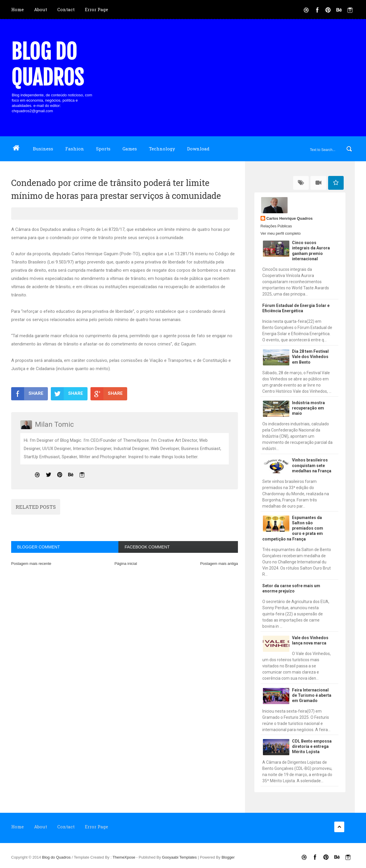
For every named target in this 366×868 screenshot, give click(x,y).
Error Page (96, 9)
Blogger (228, 857)
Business (43, 149)
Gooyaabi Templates (179, 857)
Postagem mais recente (31, 564)
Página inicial (126, 564)
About (41, 9)
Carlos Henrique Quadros (289, 218)
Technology (162, 149)
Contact (66, 9)
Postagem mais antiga (219, 564)
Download (198, 149)
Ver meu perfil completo (281, 233)
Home (17, 9)
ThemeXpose (124, 857)
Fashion (75, 149)
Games (130, 149)
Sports (103, 149)
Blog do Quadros (47, 65)
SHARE (27, 394)
